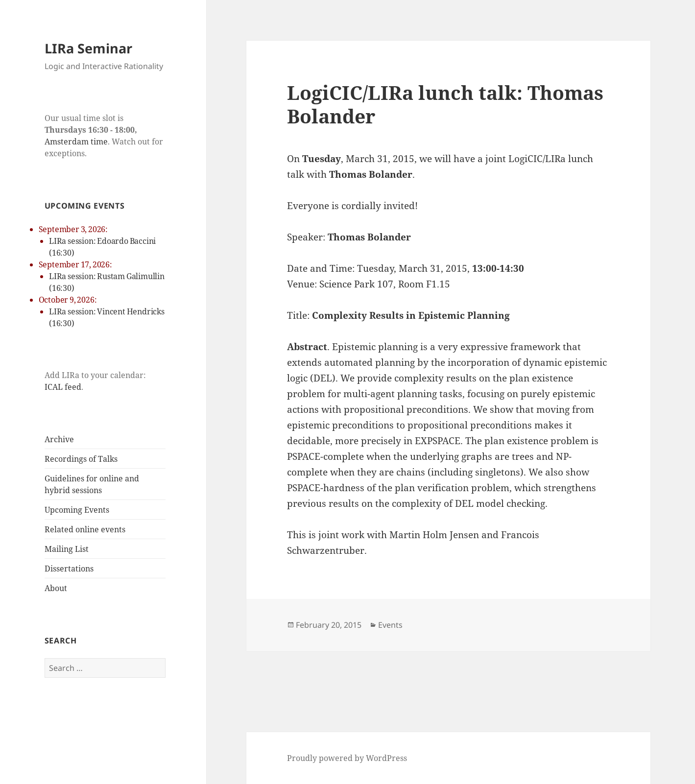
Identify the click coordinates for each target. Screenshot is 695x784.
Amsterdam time (76, 142)
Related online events (85, 529)
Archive (59, 439)
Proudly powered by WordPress (347, 758)
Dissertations (69, 569)
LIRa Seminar (88, 48)
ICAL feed (63, 387)
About (56, 588)
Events (390, 625)
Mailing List (67, 549)
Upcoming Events (77, 510)
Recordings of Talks (81, 459)
